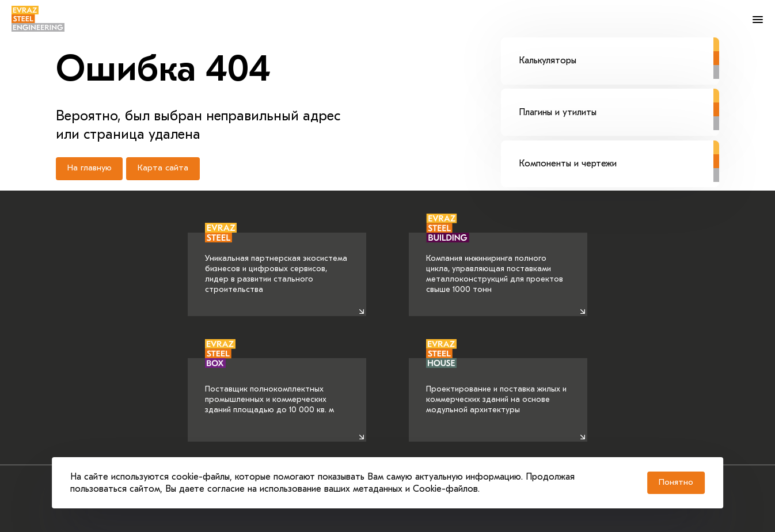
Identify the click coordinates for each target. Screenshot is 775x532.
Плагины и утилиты (619, 104)
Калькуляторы (619, 52)
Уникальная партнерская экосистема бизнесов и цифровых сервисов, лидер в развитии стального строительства (276, 264)
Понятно (672, 481)
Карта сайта (164, 170)
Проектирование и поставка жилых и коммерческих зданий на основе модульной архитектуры (496, 386)
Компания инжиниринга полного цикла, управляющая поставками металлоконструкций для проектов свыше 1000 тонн (495, 264)
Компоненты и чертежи (619, 157)
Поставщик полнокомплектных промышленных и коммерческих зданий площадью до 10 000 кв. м (269, 386)
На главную (90, 170)
